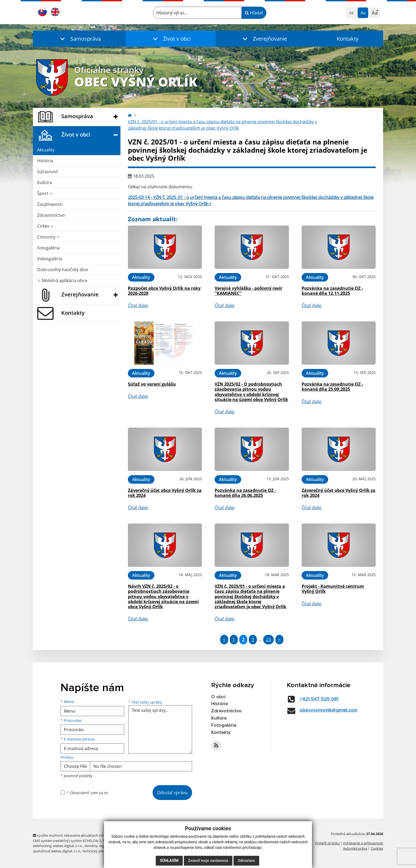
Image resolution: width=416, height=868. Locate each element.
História (45, 161)
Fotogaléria (48, 248)
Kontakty (348, 39)
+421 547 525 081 (319, 699)
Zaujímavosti (50, 204)
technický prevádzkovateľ (103, 851)
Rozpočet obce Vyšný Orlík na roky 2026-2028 (164, 291)
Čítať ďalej (138, 305)
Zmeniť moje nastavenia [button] (208, 861)
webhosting (42, 846)
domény (91, 846)
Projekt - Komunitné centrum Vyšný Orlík (333, 589)
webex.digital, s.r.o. (68, 846)
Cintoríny (48, 237)
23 (268, 639)
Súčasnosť (47, 172)
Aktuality (46, 150)
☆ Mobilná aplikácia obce (62, 280)
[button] (79, 39)
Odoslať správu (172, 793)
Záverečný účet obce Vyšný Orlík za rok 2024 (165, 493)
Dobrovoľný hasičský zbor (63, 270)
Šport (45, 193)
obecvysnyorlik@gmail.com (328, 710)
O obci (218, 697)
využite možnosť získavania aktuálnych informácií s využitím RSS (85, 835)
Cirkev (45, 226)
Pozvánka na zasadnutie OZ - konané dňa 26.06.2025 (245, 493)
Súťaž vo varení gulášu (152, 384)
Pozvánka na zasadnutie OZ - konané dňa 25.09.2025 (332, 387)
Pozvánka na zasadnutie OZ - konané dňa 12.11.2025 (332, 291)
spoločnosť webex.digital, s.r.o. (57, 851)
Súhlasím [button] (169, 861)
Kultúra (45, 182)
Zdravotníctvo (51, 215)
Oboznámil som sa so (87, 793)
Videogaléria (50, 259)
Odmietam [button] (246, 861)
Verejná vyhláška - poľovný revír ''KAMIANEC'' (248, 291)
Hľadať (254, 13)
